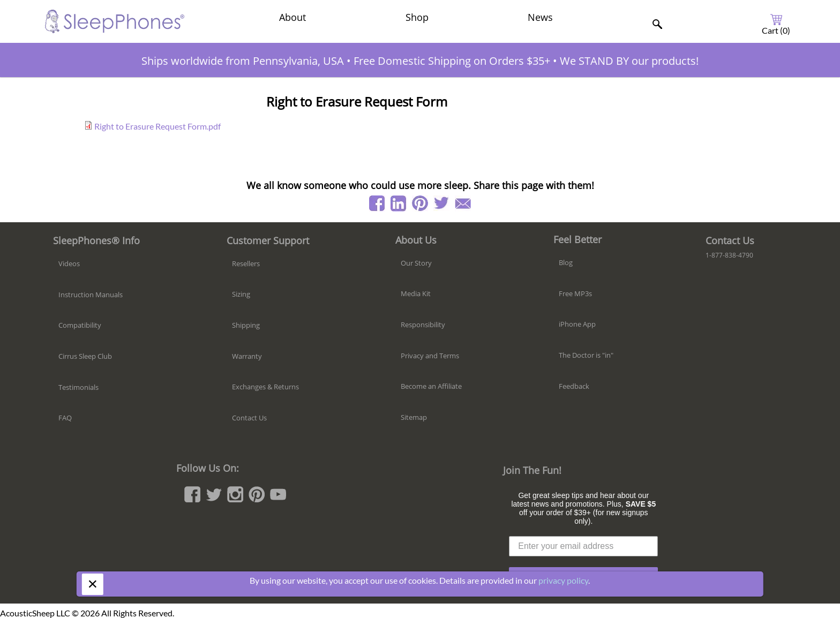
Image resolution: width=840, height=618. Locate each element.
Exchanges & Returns (265, 387)
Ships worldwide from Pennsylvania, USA (243, 61)
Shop (417, 17)
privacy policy (563, 580)
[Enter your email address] (583, 546)
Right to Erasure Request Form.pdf (157, 126)
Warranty (247, 356)
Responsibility (423, 325)
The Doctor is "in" (586, 355)
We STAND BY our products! (629, 61)
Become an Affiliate (431, 386)
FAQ (65, 418)
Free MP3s (575, 293)
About (292, 17)
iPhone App (577, 324)
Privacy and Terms (430, 356)
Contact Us (249, 418)
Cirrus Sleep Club (85, 356)
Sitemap (414, 417)
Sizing (241, 294)
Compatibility (80, 325)
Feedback (574, 386)
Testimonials (78, 387)
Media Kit (416, 293)
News (540, 17)
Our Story (416, 263)
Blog (566, 262)
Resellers (246, 263)
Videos (69, 263)
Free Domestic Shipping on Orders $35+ (452, 61)
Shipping (246, 325)
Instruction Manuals (91, 295)
